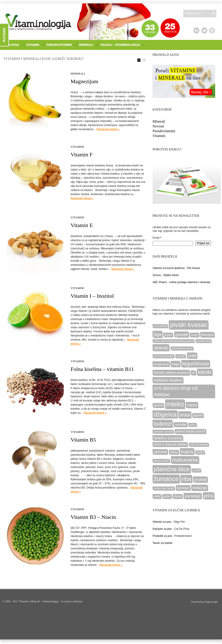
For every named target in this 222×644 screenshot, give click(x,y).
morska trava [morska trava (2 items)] (204, 341)
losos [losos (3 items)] (194, 335)
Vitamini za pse (162, 522)
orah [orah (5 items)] (192, 356)
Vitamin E (82, 225)
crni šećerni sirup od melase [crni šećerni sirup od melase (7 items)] (176, 391)
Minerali (78, 74)
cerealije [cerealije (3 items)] (180, 425)
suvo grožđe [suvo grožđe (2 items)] (160, 326)
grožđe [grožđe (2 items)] (196, 470)
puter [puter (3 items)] (167, 496)
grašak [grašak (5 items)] (182, 335)
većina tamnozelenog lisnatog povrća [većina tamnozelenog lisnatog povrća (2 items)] (174, 341)
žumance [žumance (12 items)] (166, 479)
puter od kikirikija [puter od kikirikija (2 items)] (199, 445)
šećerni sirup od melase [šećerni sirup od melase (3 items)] (170, 444)
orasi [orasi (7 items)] (185, 415)
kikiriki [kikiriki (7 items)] (205, 372)
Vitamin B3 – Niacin (93, 517)
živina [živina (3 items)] (178, 496)
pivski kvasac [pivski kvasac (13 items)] (189, 325)
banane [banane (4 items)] (208, 335)
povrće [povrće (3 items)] (158, 405)
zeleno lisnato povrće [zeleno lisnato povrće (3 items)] (190, 431)
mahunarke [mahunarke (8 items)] (185, 460)
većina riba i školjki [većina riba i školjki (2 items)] (164, 488)
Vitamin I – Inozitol (92, 296)
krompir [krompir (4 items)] (183, 488)
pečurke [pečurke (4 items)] (160, 452)
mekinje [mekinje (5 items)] (200, 488)
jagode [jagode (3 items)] (198, 415)
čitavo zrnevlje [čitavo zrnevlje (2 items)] (161, 461)
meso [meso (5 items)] (192, 405)
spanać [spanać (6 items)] (161, 348)
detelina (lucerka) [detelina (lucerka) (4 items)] (168, 438)
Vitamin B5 (83, 440)
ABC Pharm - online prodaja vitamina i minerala (181, 282)
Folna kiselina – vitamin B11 (102, 369)
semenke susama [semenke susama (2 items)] (163, 432)
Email (157, 238)
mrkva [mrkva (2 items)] (193, 425)
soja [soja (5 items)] (176, 364)
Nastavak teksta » (108, 129)
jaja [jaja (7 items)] (158, 334)
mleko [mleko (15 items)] (175, 404)
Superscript (211, 602)
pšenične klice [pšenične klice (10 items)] (172, 469)
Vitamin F (82, 155)
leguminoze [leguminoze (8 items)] (196, 364)
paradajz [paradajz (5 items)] (193, 496)
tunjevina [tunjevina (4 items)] (161, 364)
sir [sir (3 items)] (193, 373)
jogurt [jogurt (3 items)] (168, 335)
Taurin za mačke (162, 543)
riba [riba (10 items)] (186, 479)
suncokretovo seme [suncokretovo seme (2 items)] (182, 348)
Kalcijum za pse (162, 529)
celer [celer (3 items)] (157, 496)
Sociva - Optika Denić (166, 275)
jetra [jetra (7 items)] (209, 496)
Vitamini (77, 147)
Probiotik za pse (162, 536)
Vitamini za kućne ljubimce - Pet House (176, 268)
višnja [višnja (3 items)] (174, 452)
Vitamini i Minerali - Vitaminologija (39, 601)
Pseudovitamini (164, 131)
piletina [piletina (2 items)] (200, 452)
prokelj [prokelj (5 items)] (200, 480)
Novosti (158, 126)
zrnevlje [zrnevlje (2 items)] (181, 356)
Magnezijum (84, 81)
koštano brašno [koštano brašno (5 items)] (168, 380)
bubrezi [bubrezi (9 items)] (163, 424)
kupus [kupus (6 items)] (187, 452)
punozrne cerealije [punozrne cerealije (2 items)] (164, 356)
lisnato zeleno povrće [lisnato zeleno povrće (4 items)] (171, 372)
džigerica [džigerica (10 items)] (165, 414)
